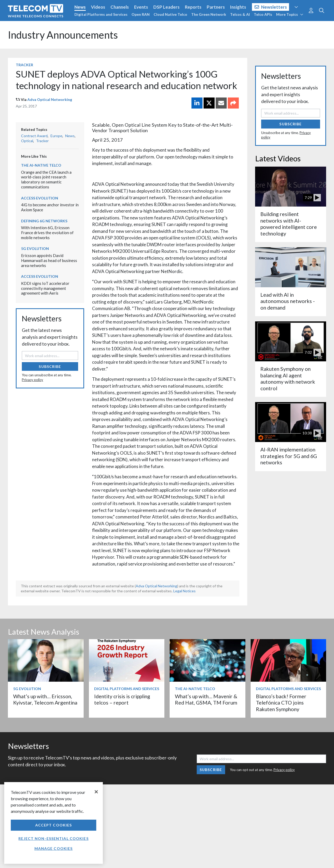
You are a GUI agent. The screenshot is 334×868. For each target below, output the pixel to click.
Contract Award (34, 136)
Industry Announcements (63, 35)
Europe (56, 136)
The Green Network (209, 14)
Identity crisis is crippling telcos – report (122, 699)
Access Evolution (40, 198)
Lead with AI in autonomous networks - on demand (288, 301)
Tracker (24, 65)
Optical (27, 141)
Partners (216, 7)
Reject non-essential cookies (53, 838)
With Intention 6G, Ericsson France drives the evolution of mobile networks (47, 232)
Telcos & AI (240, 14)
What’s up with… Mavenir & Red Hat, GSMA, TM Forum (206, 699)
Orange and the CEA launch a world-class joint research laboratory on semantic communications (46, 179)
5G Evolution (35, 248)
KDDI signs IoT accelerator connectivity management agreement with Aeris (45, 288)
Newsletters (271, 7)
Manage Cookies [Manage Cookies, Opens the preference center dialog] (54, 848)
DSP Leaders (166, 7)
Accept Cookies (54, 825)
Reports (193, 7)
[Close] (96, 792)
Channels (120, 7)
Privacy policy (32, 380)
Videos (98, 7)
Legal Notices (184, 591)
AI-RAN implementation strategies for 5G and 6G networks (289, 456)
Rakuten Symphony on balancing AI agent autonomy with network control (288, 378)
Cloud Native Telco (170, 14)
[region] (54, 823)
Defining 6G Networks (44, 221)
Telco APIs (263, 14)
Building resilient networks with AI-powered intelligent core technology (289, 224)
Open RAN (141, 14)
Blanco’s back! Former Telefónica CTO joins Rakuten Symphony (281, 703)
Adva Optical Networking (50, 99)
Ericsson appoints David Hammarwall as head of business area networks (49, 260)
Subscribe (50, 366)
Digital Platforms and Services (101, 14)
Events (141, 7)
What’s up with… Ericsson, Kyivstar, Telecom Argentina (45, 699)
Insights (238, 7)
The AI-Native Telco (41, 165)
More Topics (290, 14)
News (80, 7)
